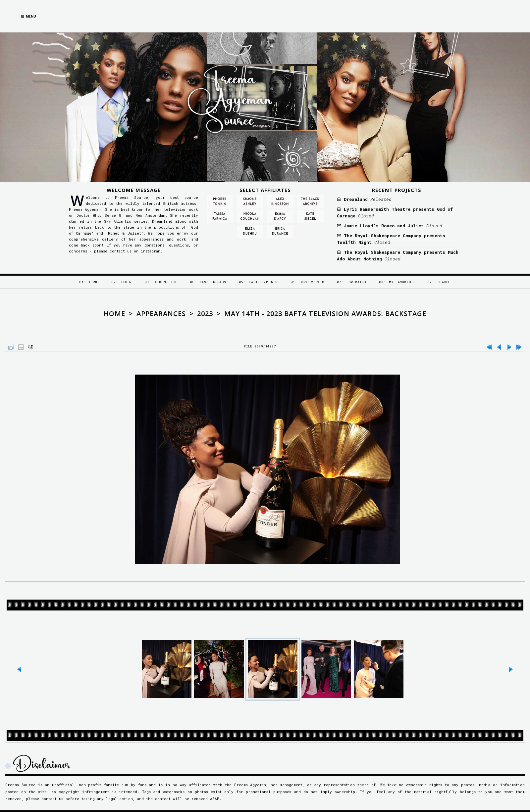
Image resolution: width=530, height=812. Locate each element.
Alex (280, 202)
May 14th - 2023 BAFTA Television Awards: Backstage (325, 314)
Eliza (250, 231)
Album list (166, 282)
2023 (205, 314)
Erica (280, 231)
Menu (29, 16)
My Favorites (402, 282)
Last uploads (213, 282)
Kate (310, 217)
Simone (250, 202)
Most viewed (312, 282)
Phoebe (220, 202)
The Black (310, 202)
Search (444, 282)
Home (94, 282)
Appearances (161, 314)
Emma (280, 217)
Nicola (250, 217)
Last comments (263, 282)
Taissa (220, 217)
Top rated (357, 282)
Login (127, 282)
